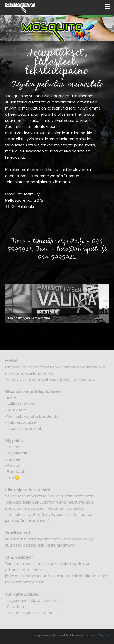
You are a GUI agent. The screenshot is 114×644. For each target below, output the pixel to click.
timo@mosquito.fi (59, 241)
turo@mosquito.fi (82, 249)
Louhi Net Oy (99, 635)
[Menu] (108, 6)
